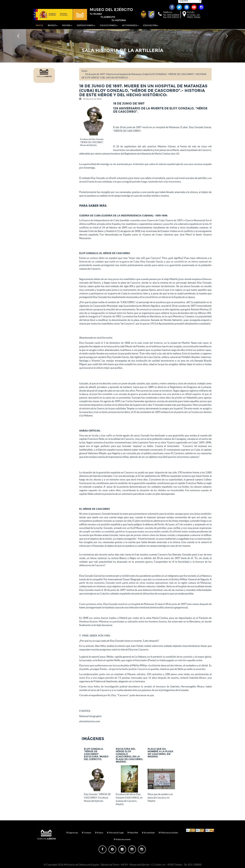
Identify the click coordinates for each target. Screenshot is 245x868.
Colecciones (109, 27)
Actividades (130, 27)
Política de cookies (122, 839)
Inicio (39, 27)
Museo (53, 27)
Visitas (67, 27)
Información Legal (115, 833)
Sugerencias (72, 833)
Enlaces (99, 833)
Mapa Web (133, 833)
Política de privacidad (168, 833)
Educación (151, 27)
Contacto (87, 833)
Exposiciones (86, 27)
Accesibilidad (148, 833)
